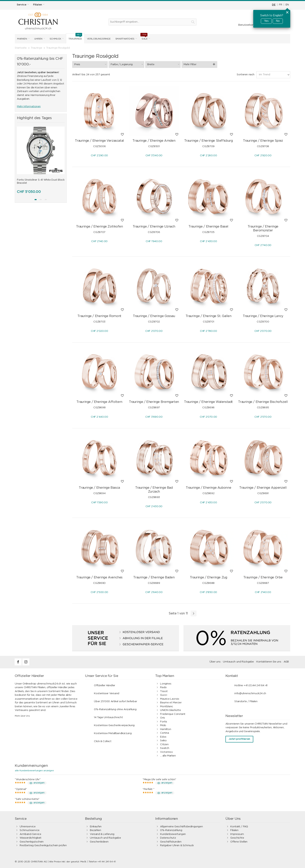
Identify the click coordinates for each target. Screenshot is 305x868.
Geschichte (237, 838)
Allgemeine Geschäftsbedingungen (181, 827)
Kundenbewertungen (173, 834)
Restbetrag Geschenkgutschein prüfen (43, 846)
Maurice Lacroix (170, 699)
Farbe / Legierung (127, 64)
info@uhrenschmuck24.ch (250, 694)
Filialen (234, 830)
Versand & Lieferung (102, 834)
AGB (286, 662)
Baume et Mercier (171, 703)
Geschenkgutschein (32, 842)
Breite (164, 64)
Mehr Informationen (29, 107)
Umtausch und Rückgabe (238, 662)
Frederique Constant (173, 714)
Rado (163, 687)
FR (280, 5)
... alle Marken (168, 756)
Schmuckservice (30, 830)
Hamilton (166, 729)
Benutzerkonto (247, 25)
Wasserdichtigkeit (30, 838)
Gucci (163, 695)
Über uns (215, 662)
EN (287, 5)
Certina (164, 733)
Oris (162, 718)
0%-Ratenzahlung (171, 830)
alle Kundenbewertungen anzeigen (34, 770)
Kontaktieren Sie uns (269, 662)
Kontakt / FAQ (239, 827)
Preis (91, 64)
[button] (36, 200)
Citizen (164, 745)
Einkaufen (96, 827)
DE (274, 5)
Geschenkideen (99, 842)
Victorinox (166, 752)
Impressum (237, 834)
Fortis (164, 722)
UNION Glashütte (170, 710)
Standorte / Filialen (246, 702)
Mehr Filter (190, 65)
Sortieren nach (246, 75)
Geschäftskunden (171, 842)
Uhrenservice (28, 827)
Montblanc (167, 707)
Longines (166, 684)
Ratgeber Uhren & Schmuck (177, 846)
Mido (163, 725)
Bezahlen (95, 830)
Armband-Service (30, 834)
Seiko (163, 741)
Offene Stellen (239, 842)
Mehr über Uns (22, 716)
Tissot (164, 691)
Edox (163, 737)
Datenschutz (168, 838)
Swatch (165, 748)
